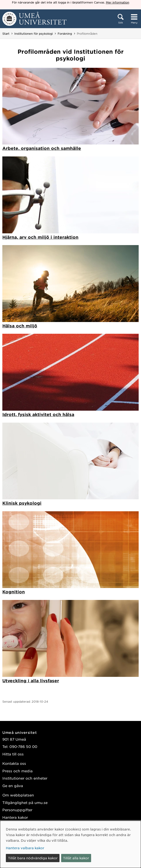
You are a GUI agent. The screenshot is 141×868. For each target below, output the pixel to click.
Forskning (65, 34)
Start (6, 34)
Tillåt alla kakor (76, 858)
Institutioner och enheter (25, 778)
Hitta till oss (13, 754)
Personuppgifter (17, 810)
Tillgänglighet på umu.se (25, 802)
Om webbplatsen (18, 795)
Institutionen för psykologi (33, 34)
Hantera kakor (15, 817)
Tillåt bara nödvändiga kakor (33, 858)
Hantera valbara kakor (25, 848)
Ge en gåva (13, 786)
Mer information (118, 2)
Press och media (17, 771)
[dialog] (70, 844)
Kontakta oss (14, 763)
